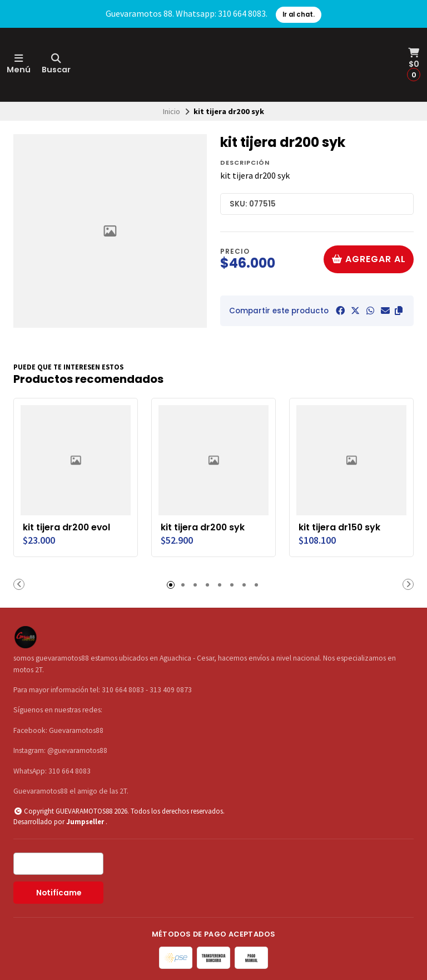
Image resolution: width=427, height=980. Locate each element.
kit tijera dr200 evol (66, 528)
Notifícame (59, 893)
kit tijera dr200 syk (203, 528)
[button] (399, 311)
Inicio (172, 111)
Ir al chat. (299, 14)
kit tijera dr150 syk (339, 528)
